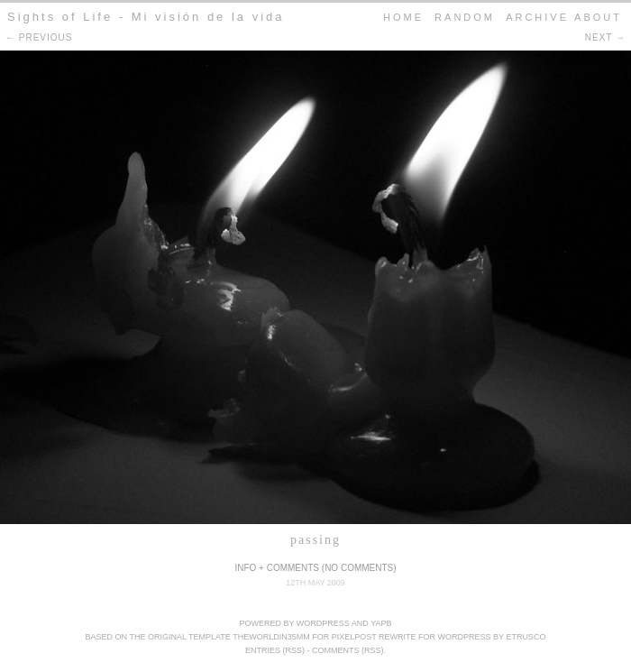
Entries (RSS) (275, 650)
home (403, 17)
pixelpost (354, 637)
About (598, 17)
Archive (537, 17)
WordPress (323, 623)
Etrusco (526, 637)
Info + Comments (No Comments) (315, 568)
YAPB (381, 623)
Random (465, 17)
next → (605, 37)
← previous (39, 37)
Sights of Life (60, 17)
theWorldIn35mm (271, 637)
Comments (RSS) (348, 650)
